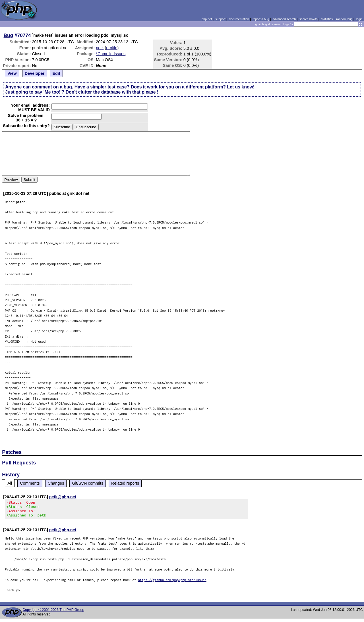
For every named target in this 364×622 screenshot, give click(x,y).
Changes (56, 483)
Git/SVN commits (88, 483)
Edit (56, 73)
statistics (327, 19)
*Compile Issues (111, 54)
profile (112, 48)
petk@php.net (63, 497)
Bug (9, 35)
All (10, 483)
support (220, 19)
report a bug (261, 19)
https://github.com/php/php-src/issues (172, 583)
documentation (239, 19)
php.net (207, 19)
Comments (30, 483)
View (12, 73)
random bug (344, 19)
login (359, 19)
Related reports (125, 483)
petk (100, 48)
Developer (35, 73)
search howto (308, 19)
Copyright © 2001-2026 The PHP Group (53, 613)
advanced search (284, 19)
